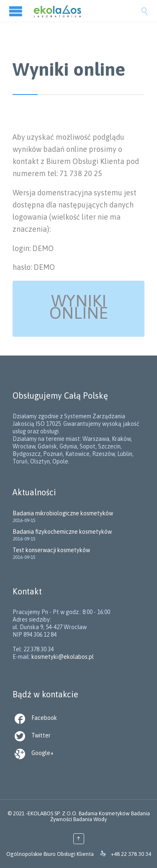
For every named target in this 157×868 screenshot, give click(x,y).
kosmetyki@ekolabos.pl (63, 657)
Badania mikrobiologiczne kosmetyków (63, 513)
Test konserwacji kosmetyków (51, 550)
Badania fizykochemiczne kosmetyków (62, 532)
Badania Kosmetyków (104, 813)
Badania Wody (90, 819)
